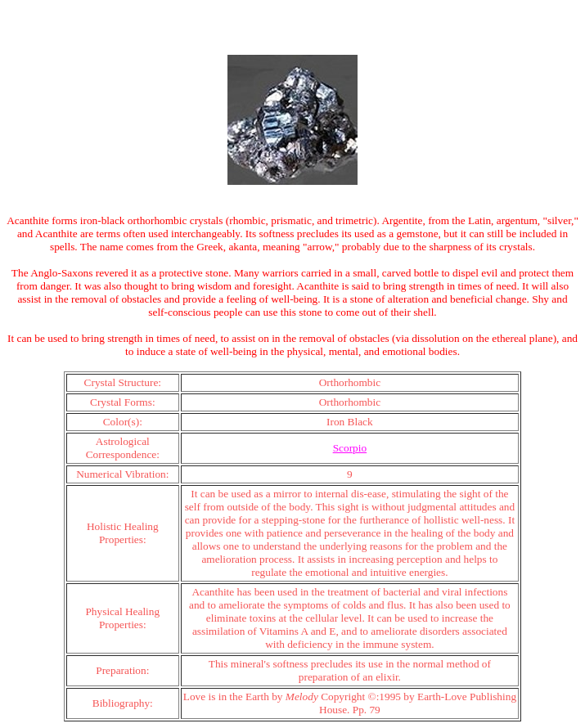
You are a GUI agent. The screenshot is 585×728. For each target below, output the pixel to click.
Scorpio (350, 448)
